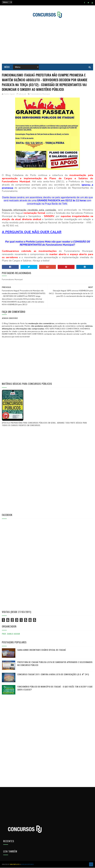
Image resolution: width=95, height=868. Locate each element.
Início (7, 67)
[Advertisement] (22, 470)
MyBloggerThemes (28, 865)
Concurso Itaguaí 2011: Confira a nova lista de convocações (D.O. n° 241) (53, 675)
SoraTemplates (15, 865)
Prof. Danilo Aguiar (11, 634)
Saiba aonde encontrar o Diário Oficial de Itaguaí (42, 650)
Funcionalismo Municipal (40, 94)
